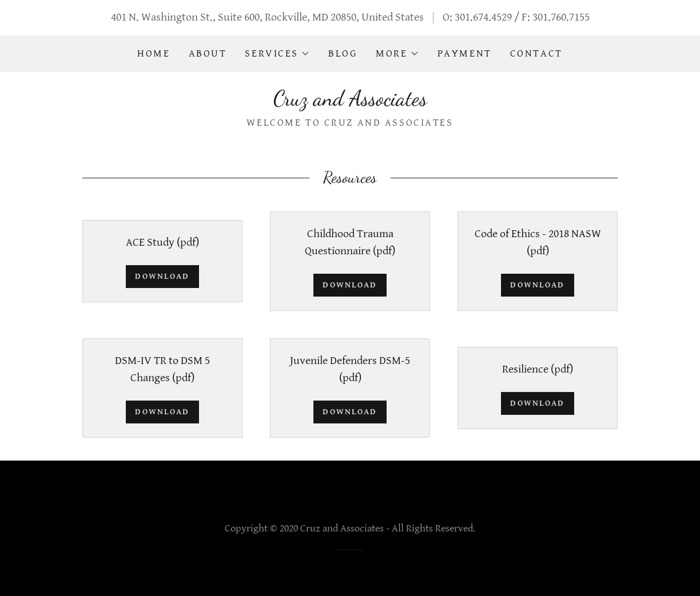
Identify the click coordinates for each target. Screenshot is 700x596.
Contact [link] (536, 53)
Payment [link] (465, 53)
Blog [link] (343, 53)
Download (162, 276)
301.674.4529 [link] (483, 17)
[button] (277, 54)
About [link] (208, 53)
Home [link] (154, 53)
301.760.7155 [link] (561, 17)
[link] (350, 102)
